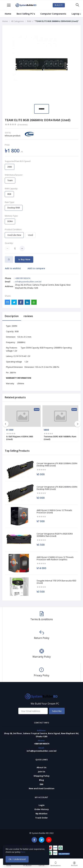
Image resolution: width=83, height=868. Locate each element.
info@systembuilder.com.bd (28, 282)
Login (42, 805)
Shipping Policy (41, 776)
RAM (29, 21)
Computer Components (53, 14)
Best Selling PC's (26, 14)
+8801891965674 (23, 278)
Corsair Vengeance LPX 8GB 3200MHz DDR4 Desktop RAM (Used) (57, 465)
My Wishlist (41, 814)
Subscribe (57, 711)
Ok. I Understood (17, 859)
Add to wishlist (13, 268)
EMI (41, 784)
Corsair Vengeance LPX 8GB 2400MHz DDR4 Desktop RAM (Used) (57, 488)
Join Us (42, 772)
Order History (41, 809)
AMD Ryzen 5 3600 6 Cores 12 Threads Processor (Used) (54, 512)
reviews (28, 316)
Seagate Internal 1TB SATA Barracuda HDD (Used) (56, 582)
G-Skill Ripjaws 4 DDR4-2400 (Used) (19, 438)
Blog (41, 780)
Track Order (41, 818)
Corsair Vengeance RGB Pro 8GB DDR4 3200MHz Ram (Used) (55, 535)
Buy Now (24, 259)
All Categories (17, 21)
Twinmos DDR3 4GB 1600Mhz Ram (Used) (60, 438)
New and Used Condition (42, 788)
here (23, 852)
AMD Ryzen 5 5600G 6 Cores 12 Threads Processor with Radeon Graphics (55, 558)
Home (8, 14)
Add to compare (36, 268)
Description (12, 316)
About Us (41, 767)
